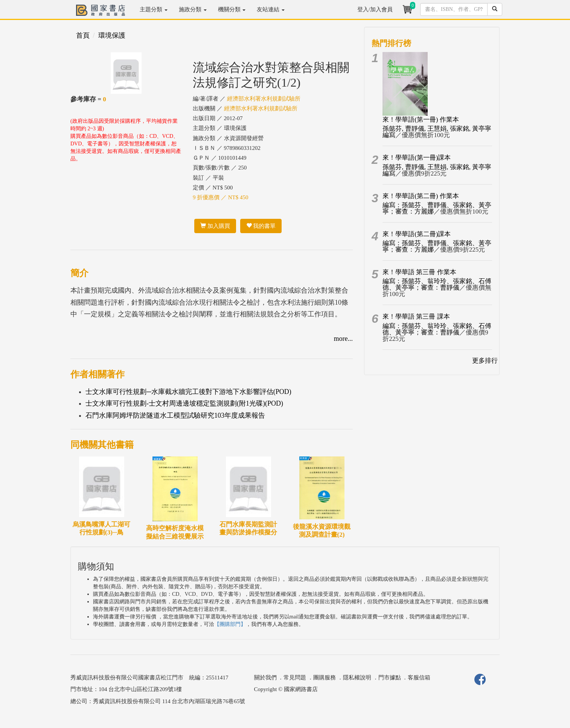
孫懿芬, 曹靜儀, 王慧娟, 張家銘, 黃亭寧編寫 (437, 132)
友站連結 (271, 9)
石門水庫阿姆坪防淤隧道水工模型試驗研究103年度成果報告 (175, 415)
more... (343, 339)
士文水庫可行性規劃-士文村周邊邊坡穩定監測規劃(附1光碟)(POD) (184, 403)
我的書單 (261, 226)
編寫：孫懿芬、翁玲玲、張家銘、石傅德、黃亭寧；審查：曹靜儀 (437, 284)
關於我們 (265, 678)
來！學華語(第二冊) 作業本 (421, 196)
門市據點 (390, 678)
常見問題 (295, 678)
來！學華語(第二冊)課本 (417, 234)
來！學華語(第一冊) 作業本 (421, 120)
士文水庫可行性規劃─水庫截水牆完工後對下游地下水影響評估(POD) (188, 392)
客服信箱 (419, 678)
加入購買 (215, 226)
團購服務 (325, 678)
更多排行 (485, 361)
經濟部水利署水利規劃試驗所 (264, 99)
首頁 (83, 35)
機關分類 (232, 9)
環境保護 (112, 35)
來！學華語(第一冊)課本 (417, 158)
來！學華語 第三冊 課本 (416, 317)
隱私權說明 (357, 678)
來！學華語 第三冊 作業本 (419, 272)
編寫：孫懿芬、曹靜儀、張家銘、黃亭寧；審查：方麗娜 (437, 208)
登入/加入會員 (375, 9)
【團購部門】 (230, 624)
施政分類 (193, 9)
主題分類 (154, 9)
